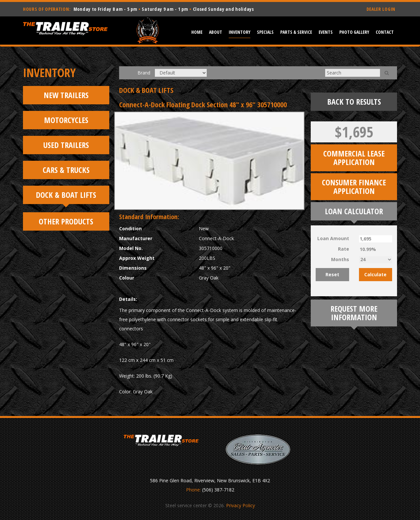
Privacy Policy (241, 505)
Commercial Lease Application (354, 158)
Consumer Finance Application (354, 187)
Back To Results (354, 102)
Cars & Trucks (66, 170)
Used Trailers (66, 145)
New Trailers (66, 95)
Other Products (66, 221)
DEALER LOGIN (381, 9)
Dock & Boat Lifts (66, 195)
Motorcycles (66, 120)
